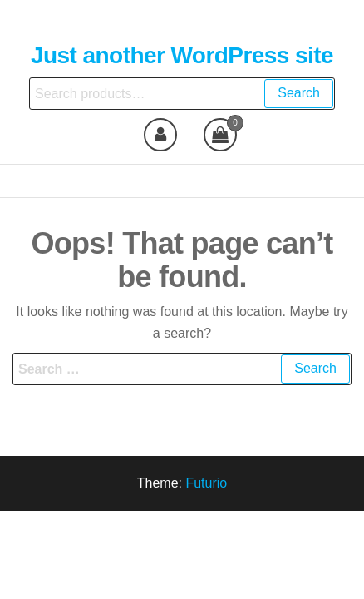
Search (299, 93)
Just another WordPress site (182, 55)
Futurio (206, 483)
